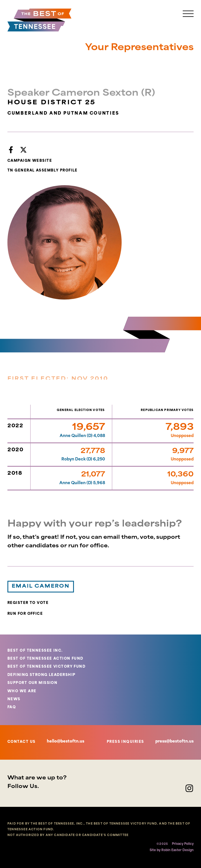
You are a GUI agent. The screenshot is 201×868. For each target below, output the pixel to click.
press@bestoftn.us (174, 742)
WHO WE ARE (22, 691)
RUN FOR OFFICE (25, 614)
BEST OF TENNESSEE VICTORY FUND (46, 667)
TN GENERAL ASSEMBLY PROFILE (43, 171)
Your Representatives (139, 50)
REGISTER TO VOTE (28, 603)
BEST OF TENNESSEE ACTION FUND (45, 659)
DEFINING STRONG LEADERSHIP (41, 675)
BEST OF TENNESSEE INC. (35, 651)
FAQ (12, 707)
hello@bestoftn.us (66, 742)
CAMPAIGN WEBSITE (30, 161)
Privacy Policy (183, 844)
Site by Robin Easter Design (172, 850)
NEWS (14, 699)
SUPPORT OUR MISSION (32, 683)
